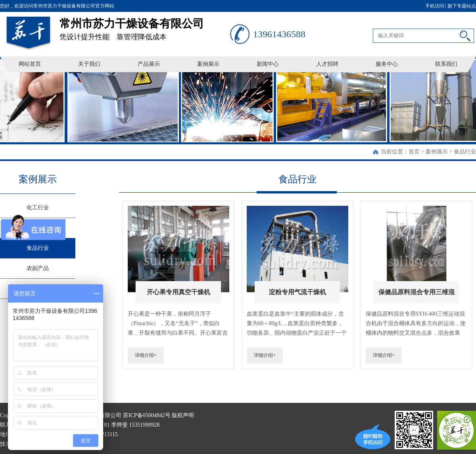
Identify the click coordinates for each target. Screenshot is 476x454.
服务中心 (387, 64)
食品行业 (465, 152)
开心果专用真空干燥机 (178, 292)
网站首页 (30, 64)
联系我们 (446, 64)
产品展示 (149, 64)
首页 (414, 152)
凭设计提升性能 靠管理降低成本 (145, 26)
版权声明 (183, 415)
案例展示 (208, 64)
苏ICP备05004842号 (147, 415)
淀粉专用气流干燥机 (297, 292)
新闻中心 (268, 64)
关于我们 (89, 64)
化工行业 (38, 208)
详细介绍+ (146, 355)
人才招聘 (327, 64)
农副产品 (38, 268)
